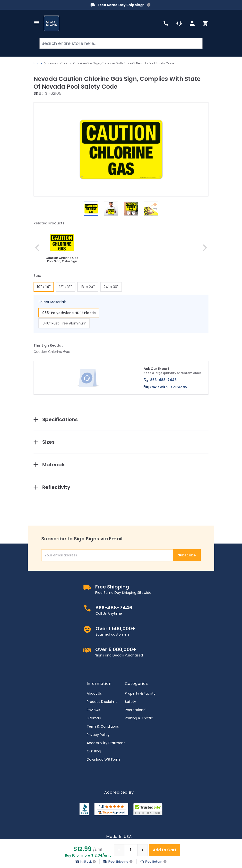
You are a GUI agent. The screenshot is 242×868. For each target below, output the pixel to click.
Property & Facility (140, 693)
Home (38, 63)
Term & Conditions (103, 726)
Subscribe (187, 555)
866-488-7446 (163, 380)
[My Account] (192, 23)
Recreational (136, 710)
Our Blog (94, 751)
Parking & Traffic (139, 718)
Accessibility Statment (106, 743)
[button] (121, 149)
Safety (130, 702)
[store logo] (52, 23)
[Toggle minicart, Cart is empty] (205, 23)
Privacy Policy (98, 735)
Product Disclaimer (103, 702)
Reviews (93, 710)
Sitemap (94, 718)
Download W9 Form (103, 759)
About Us (94, 693)
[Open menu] (37, 23)
